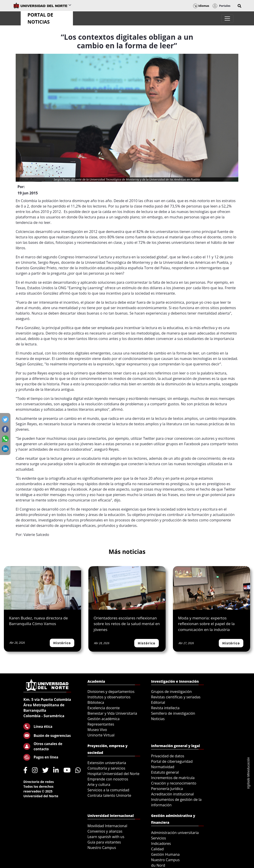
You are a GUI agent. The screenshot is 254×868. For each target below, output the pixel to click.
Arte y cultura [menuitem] (99, 785)
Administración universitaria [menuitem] (175, 833)
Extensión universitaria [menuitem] (107, 763)
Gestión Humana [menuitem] (165, 854)
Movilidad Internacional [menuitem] (107, 826)
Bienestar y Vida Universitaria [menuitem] (112, 713)
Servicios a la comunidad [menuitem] (108, 790)
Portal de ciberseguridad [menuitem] (172, 761)
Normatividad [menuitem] (163, 767)
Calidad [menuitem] (157, 849)
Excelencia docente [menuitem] (104, 708)
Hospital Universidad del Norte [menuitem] (113, 774)
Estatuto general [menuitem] (165, 772)
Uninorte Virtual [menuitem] (101, 735)
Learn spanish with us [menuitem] (106, 837)
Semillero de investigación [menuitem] (173, 713)
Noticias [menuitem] (158, 719)
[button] (239, 6)
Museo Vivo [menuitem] (97, 730)
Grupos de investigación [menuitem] (171, 692)
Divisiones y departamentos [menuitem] (111, 692)
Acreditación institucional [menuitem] (172, 794)
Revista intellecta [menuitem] (165, 708)
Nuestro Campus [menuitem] (102, 848)
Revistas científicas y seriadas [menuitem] (176, 697)
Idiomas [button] (201, 6)
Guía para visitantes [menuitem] (104, 842)
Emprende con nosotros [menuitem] (108, 779)
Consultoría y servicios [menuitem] (106, 768)
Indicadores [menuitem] (161, 844)
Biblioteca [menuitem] (96, 702)
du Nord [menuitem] (158, 865)
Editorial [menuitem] (158, 702)
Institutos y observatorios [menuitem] (109, 697)
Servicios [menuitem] (158, 838)
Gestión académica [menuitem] (103, 719)
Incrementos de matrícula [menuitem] (173, 778)
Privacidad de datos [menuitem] (168, 756)
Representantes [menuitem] (101, 724)
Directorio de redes (39, 782)
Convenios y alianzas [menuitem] (105, 831)
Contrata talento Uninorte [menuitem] (109, 795)
